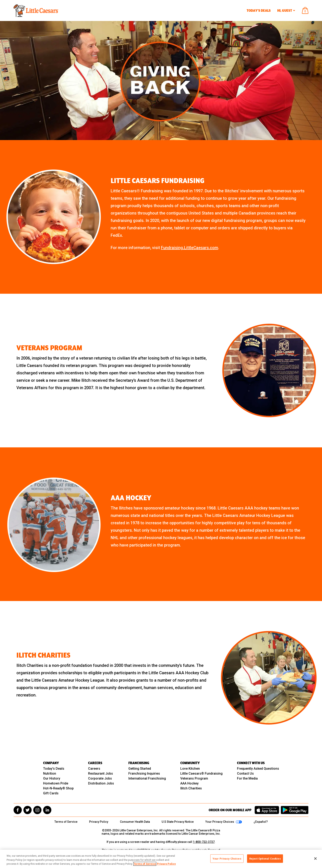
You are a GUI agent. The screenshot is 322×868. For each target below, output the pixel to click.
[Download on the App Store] (267, 810)
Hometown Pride (56, 783)
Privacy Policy (99, 822)
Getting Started (140, 769)
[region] (161, 859)
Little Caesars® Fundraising (201, 773)
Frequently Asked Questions (258, 769)
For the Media (247, 778)
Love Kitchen (190, 769)
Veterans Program (194, 778)
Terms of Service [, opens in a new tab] (145, 864)
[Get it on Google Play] (295, 810)
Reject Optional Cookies (265, 858)
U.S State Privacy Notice (178, 822)
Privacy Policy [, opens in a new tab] (166, 864)
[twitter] (28, 810)
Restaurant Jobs (101, 773)
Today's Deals (54, 769)
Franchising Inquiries (144, 773)
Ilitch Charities (191, 788)
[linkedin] (47, 810)
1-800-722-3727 (204, 842)
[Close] (315, 859)
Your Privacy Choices (227, 858)
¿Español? (261, 822)
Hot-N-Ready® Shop (58, 788)
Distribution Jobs (101, 783)
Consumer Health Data (135, 822)
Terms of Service (66, 822)
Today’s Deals (259, 10)
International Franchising (147, 778)
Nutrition (50, 773)
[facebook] (18, 810)
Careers (94, 769)
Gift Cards (51, 793)
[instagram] (37, 810)
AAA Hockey (189, 783)
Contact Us (245, 773)
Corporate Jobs (100, 778)
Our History (52, 778)
